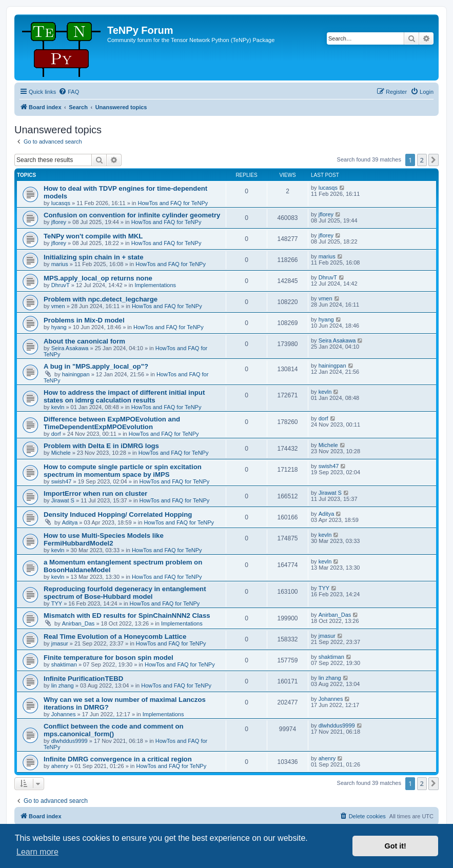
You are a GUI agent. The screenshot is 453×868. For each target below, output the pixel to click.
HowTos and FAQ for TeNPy (173, 203)
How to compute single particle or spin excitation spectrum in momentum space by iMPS (123, 471)
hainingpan (76, 374)
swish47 (62, 481)
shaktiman (64, 664)
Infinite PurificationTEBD (83, 679)
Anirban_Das (78, 623)
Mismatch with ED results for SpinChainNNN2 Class (127, 615)
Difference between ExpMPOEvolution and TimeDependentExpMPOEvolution (112, 423)
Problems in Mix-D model (84, 320)
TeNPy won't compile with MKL (93, 236)
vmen (58, 306)
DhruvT (61, 285)
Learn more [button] (37, 852)
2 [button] (422, 160)
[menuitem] (69, 92)
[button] (434, 160)
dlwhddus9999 (70, 741)
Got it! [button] (396, 846)
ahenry (60, 766)
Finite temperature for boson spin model (109, 658)
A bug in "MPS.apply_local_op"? (96, 366)
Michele (61, 453)
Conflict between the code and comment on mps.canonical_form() (114, 730)
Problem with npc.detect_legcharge (101, 299)
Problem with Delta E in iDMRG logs (101, 446)
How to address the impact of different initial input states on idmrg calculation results (124, 396)
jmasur (60, 643)
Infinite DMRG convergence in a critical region (118, 759)
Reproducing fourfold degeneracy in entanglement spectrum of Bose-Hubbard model (125, 593)
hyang (59, 327)
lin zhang (63, 685)
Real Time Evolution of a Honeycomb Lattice (115, 637)
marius (60, 264)
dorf (56, 434)
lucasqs (61, 203)
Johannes (64, 714)
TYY (57, 603)
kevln (58, 407)
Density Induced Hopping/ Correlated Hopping (118, 514)
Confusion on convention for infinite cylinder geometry (132, 215)
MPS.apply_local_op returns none (98, 278)
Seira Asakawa (70, 348)
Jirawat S (63, 500)
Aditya (70, 522)
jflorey (59, 222)
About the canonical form (84, 341)
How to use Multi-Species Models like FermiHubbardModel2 (104, 539)
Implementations (155, 285)
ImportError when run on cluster (95, 493)
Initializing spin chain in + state (94, 257)
